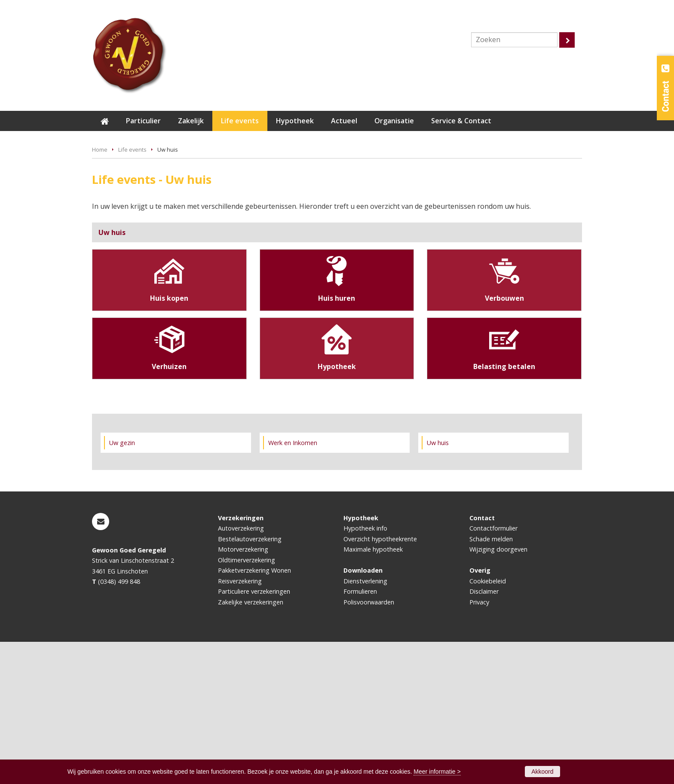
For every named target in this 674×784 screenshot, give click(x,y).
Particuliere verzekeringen (254, 734)
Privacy (479, 744)
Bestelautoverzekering (250, 681)
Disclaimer (484, 734)
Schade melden (491, 681)
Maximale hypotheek (373, 691)
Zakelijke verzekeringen (251, 744)
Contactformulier (493, 670)
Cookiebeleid (488, 723)
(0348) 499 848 (119, 724)
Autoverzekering (241, 670)
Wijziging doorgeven (498, 691)
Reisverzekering (240, 723)
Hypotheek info (365, 670)
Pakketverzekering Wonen (254, 712)
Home (100, 292)
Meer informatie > (437, 772)
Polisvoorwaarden (369, 744)
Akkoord (542, 772)
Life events (132, 292)
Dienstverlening (365, 723)
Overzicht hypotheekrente (380, 681)
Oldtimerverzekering (247, 702)
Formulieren (360, 734)
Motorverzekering (243, 691)
